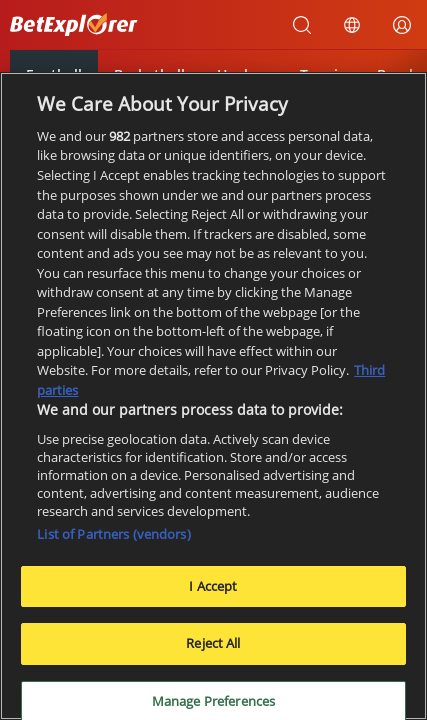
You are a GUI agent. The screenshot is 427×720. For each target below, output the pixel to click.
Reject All (213, 643)
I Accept (213, 586)
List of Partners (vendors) (113, 534)
